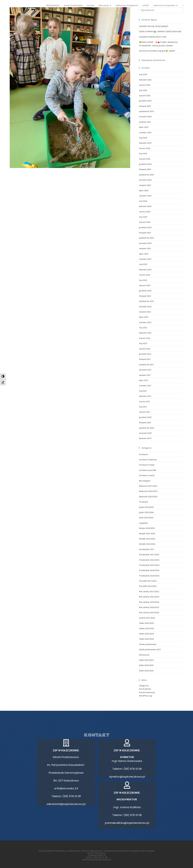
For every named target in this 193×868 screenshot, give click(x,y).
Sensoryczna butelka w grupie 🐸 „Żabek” (157, 51)
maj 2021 (143, 391)
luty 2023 (143, 280)
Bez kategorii (145, 481)
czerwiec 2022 (145, 322)
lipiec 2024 (144, 190)
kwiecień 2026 (145, 80)
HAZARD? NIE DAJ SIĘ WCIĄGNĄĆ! (154, 26)
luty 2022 (143, 343)
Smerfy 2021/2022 (147, 618)
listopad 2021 (145, 359)
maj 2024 (143, 201)
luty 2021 (143, 407)
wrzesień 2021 (145, 370)
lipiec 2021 (144, 380)
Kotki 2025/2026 (146, 518)
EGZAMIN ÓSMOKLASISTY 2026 (153, 37)
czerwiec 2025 (145, 132)
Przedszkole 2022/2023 (149, 560)
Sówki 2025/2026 (147, 639)
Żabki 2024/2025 (146, 665)
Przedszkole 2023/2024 (149, 565)
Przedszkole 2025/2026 (149, 576)
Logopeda (143, 523)
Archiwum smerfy (147, 475)
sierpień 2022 (145, 312)
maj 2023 (143, 264)
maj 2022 (143, 328)
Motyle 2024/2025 (147, 528)
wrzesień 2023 (145, 243)
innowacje (143, 502)
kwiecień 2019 (145, 438)
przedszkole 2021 (147, 549)
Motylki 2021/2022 (147, 533)
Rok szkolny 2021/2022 (149, 591)
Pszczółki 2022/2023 (148, 586)
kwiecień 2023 (145, 270)
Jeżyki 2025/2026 (146, 512)
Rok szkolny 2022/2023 (149, 597)
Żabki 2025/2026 (146, 671)
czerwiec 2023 (145, 259)
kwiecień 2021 (145, 396)
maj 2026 (143, 74)
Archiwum (143, 454)
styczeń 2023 (145, 285)
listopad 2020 (145, 422)
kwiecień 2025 (145, 143)
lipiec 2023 (144, 254)
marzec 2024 (145, 212)
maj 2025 (143, 138)
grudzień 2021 (145, 354)
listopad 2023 (145, 233)
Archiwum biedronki (148, 460)
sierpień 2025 (145, 122)
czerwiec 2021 (145, 386)
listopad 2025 (145, 106)
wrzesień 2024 (145, 180)
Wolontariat (144, 655)
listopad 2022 (145, 296)
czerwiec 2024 (145, 196)
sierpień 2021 (145, 375)
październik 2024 (146, 175)
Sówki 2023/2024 (147, 628)
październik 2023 (146, 238)
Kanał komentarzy (147, 692)
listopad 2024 (145, 169)
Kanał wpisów (145, 689)
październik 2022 (146, 301)
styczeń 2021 (145, 412)
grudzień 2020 (145, 417)
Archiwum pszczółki (148, 470)
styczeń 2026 (145, 96)
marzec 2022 (145, 338)
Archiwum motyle (147, 465)
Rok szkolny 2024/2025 (149, 607)
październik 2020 (146, 428)
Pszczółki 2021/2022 (148, 581)
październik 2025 (146, 111)
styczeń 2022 (145, 349)
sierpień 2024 (145, 185)
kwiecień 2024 (145, 206)
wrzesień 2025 (145, 117)
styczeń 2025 (145, 159)
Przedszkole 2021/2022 (149, 555)
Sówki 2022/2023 (147, 623)
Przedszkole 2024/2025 (149, 570)
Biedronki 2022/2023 (148, 491)
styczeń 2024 (145, 222)
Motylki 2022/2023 (147, 539)
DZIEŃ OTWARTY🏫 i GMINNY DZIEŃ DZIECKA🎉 (160, 31)
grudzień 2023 (145, 227)
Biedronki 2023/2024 (148, 497)
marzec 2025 (145, 148)
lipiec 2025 (144, 127)
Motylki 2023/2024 (147, 544)
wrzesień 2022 (145, 307)
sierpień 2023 (145, 248)
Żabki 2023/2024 (146, 660)
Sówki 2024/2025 (147, 634)
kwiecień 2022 (145, 333)
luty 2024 (143, 217)
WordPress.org (146, 696)
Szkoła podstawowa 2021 (150, 649)
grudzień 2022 (145, 291)
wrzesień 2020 (145, 433)
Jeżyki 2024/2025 (146, 507)
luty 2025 (143, 153)
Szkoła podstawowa (148, 644)
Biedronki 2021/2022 (148, 486)
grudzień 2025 (145, 101)
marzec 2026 (145, 85)
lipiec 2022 (144, 317)
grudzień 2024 (145, 164)
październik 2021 (146, 365)
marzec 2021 (145, 401)
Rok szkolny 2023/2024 (149, 602)
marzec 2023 (145, 275)
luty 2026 (143, 90)
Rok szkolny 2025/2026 (149, 612)
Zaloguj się (144, 686)
